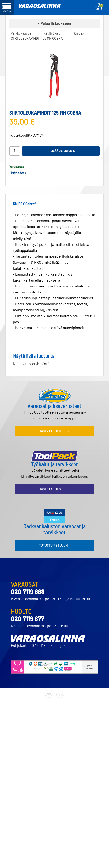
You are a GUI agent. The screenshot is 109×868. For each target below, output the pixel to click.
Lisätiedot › (18, 173)
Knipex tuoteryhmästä (31, 363)
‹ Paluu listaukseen (54, 23)
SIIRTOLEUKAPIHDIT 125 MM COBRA (37, 38)
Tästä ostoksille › (54, 431)
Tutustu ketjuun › (54, 545)
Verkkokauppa (21, 33)
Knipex (79, 33)
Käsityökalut (53, 33)
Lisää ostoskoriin (63, 151)
